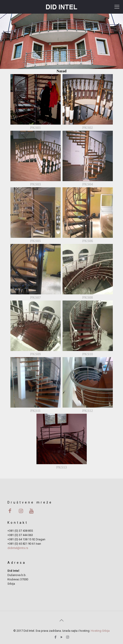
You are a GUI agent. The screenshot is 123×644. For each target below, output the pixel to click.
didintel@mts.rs (18, 548)
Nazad (62, 71)
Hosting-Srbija (100, 631)
